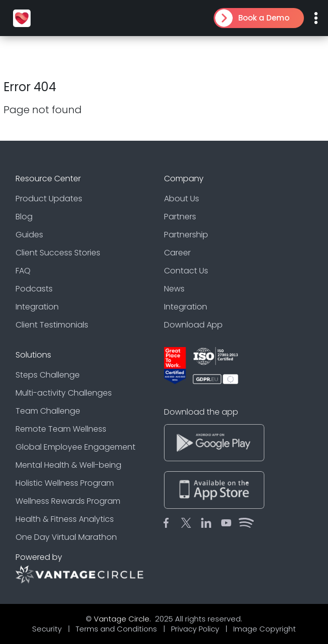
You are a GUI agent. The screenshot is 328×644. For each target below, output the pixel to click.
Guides (29, 235)
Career (177, 253)
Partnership (186, 235)
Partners (180, 217)
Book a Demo (264, 18)
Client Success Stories (58, 253)
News (174, 289)
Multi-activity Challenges (64, 393)
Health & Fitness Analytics (65, 519)
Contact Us (186, 271)
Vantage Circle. (123, 619)
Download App (193, 325)
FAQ (23, 271)
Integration (37, 307)
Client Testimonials (52, 325)
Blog (24, 217)
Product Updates (49, 199)
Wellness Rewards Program (68, 501)
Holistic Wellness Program (65, 483)
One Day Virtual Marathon (66, 537)
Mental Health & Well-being (68, 465)
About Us (182, 199)
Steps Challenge (48, 375)
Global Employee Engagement (75, 447)
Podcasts (34, 289)
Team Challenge (48, 411)
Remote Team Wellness (61, 429)
